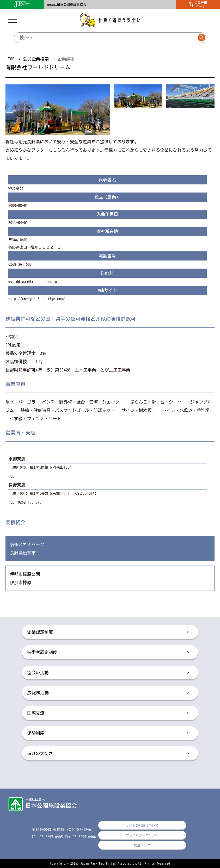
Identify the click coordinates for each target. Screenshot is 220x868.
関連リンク (142, 845)
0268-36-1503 (20, 264)
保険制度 (108, 733)
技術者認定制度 (108, 653)
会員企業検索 (36, 59)
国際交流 (108, 713)
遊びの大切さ (108, 754)
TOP (11, 59)
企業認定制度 (108, 632)
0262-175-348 (30, 502)
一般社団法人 (66, 5)
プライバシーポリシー (142, 835)
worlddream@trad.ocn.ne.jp (33, 282)
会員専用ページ (198, 4)
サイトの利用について (142, 825)
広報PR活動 (108, 693)
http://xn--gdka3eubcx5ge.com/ (37, 299)
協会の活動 (108, 673)
